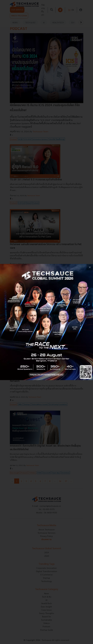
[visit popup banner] (46, 322)
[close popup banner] (90, 267)
